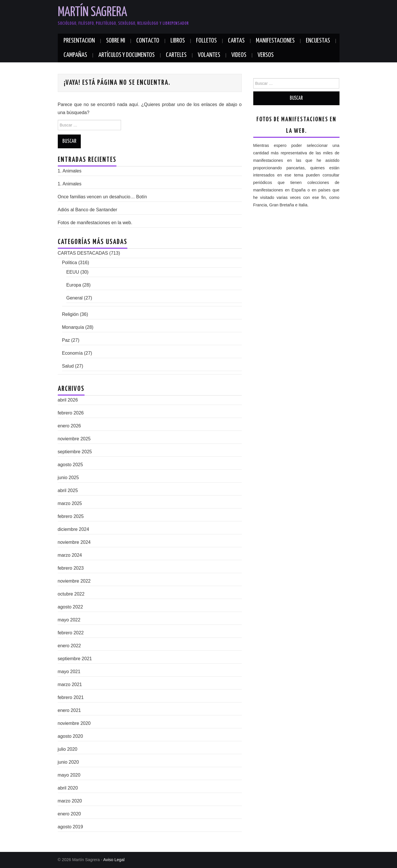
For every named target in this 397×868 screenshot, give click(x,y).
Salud (68, 366)
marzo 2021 (70, 684)
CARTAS (236, 41)
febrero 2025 (71, 516)
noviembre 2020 (74, 723)
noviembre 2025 (74, 439)
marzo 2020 (70, 801)
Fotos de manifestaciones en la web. (95, 223)
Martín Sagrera (92, 13)
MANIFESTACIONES (275, 41)
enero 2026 (69, 426)
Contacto (148, 41)
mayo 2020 (69, 775)
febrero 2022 (71, 633)
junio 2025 (68, 478)
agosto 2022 (70, 607)
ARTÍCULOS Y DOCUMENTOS (126, 55)
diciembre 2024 (73, 529)
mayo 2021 (69, 672)
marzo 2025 (70, 503)
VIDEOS (239, 55)
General (75, 298)
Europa (74, 285)
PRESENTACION (79, 41)
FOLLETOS (206, 41)
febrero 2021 (71, 697)
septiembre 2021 (75, 659)
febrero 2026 (71, 413)
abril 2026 (68, 400)
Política (70, 263)
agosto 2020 (70, 736)
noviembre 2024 (74, 542)
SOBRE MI (116, 41)
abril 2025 (68, 490)
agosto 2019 (70, 827)
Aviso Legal (114, 860)
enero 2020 (69, 814)
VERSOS (266, 55)
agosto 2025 (70, 465)
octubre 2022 (71, 594)
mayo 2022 (69, 620)
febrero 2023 (71, 568)
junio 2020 (68, 762)
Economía (72, 353)
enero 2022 (69, 646)
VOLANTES (209, 55)
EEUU (73, 272)
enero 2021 (69, 710)
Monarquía (73, 327)
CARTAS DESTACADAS (83, 253)
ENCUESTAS (318, 41)
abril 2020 (68, 788)
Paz (66, 340)
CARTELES (176, 55)
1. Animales (70, 171)
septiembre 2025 (75, 452)
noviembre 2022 (74, 581)
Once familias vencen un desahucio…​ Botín (102, 197)
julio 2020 (68, 749)
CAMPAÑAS (75, 55)
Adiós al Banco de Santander (88, 210)
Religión (70, 314)
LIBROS (178, 41)
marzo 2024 (70, 555)
